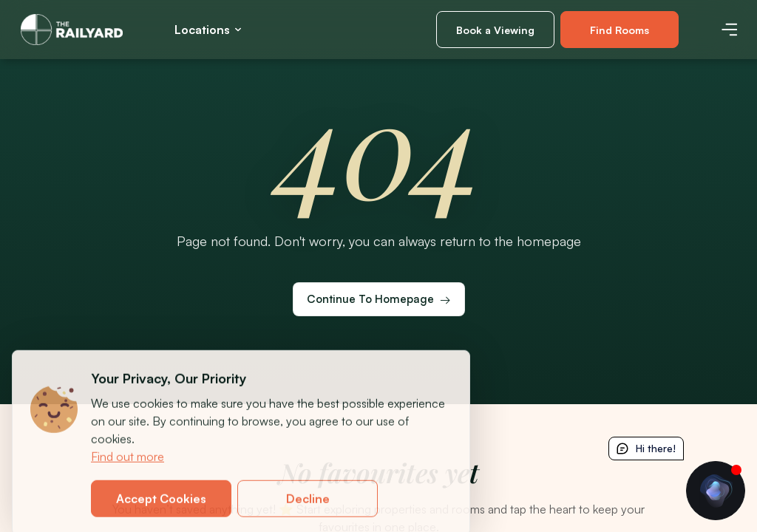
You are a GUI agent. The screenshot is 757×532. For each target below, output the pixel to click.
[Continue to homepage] (379, 299)
